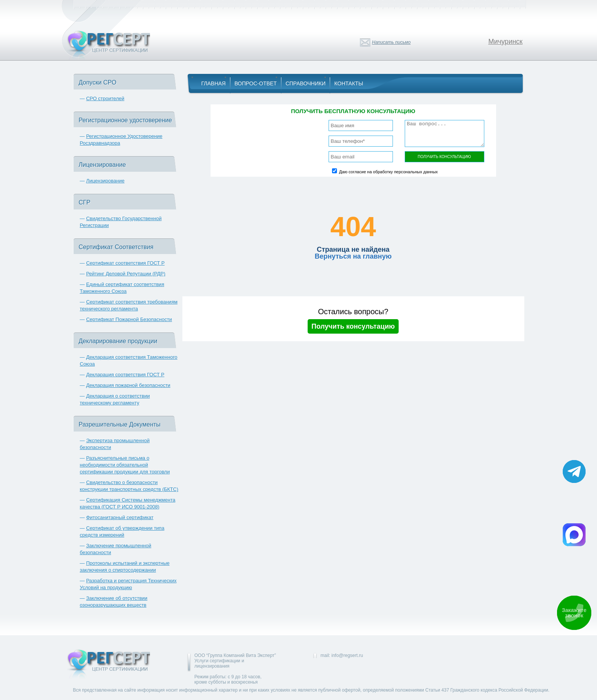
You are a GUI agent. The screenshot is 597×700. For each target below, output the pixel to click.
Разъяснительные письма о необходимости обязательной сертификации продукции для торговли (125, 465)
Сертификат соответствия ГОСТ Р (125, 263)
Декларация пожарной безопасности (128, 385)
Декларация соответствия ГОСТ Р (125, 375)
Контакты (349, 83)
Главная (214, 83)
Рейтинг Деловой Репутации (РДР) (126, 274)
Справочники (306, 83)
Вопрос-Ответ (256, 83)
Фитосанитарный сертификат (120, 517)
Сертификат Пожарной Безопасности (129, 319)
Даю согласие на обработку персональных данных (389, 172)
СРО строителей (105, 98)
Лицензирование (105, 181)
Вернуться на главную (353, 256)
